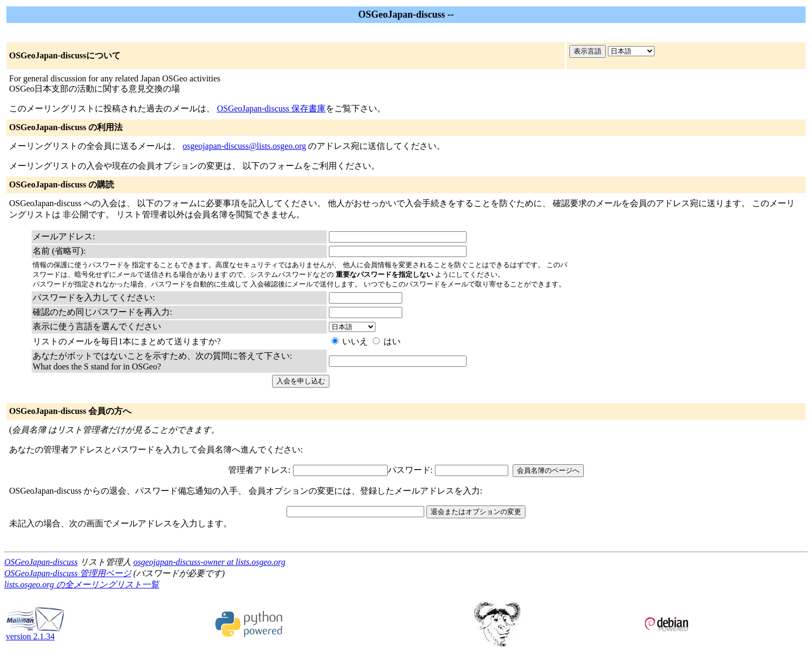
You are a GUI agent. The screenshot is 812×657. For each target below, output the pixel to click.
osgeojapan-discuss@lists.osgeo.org (244, 146)
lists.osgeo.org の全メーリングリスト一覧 (82, 584)
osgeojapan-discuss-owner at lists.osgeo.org (209, 562)
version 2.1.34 (35, 633)
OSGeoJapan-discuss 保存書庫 (271, 108)
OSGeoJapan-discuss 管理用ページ (68, 573)
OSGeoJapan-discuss (41, 562)
